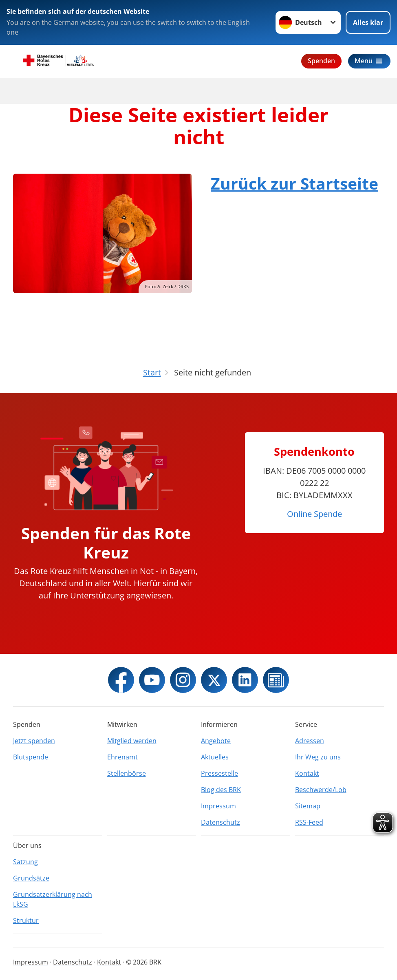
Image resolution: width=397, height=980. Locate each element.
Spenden (321, 61)
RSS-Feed (309, 822)
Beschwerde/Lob (321, 790)
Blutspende (31, 757)
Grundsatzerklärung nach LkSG (53, 899)
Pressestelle (219, 773)
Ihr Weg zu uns (318, 757)
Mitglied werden (132, 741)
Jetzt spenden (34, 741)
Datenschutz (221, 822)
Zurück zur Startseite (294, 183)
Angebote (216, 741)
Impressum (218, 806)
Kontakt (307, 773)
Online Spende (314, 514)
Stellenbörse (127, 773)
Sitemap (308, 806)
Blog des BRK (221, 790)
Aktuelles (215, 757)
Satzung (25, 862)
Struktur (26, 920)
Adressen (310, 741)
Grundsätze (31, 878)
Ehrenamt (122, 757)
